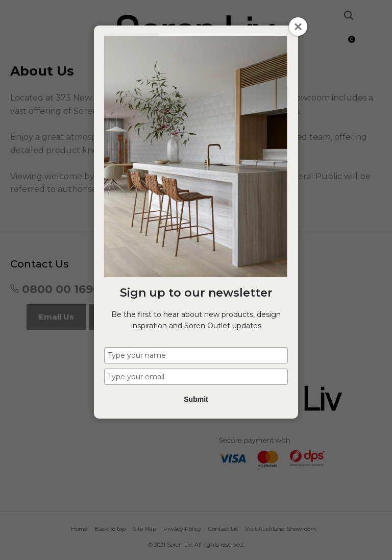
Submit (196, 399)
